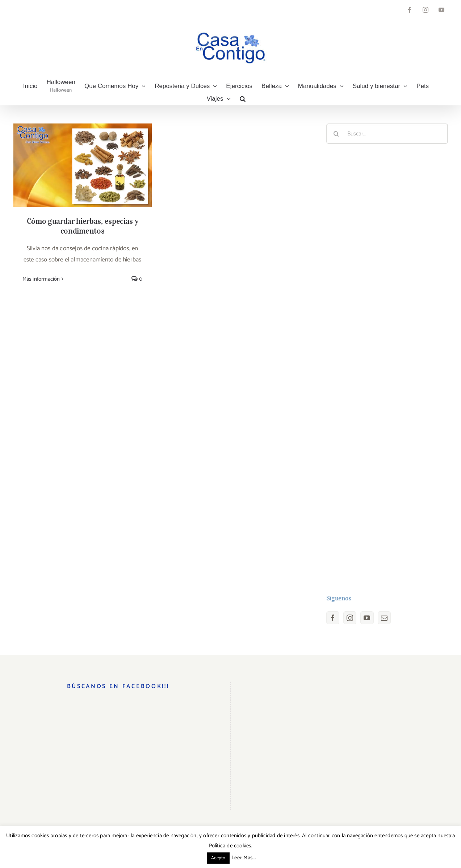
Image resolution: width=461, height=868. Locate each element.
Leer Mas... (244, 858)
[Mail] (384, 618)
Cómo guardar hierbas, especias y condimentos (82, 226)
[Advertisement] (387, 369)
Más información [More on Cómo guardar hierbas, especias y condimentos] (41, 279)
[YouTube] (367, 618)
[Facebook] (333, 618)
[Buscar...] (387, 134)
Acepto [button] (218, 858)
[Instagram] (350, 618)
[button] (243, 99)
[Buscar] (336, 134)
